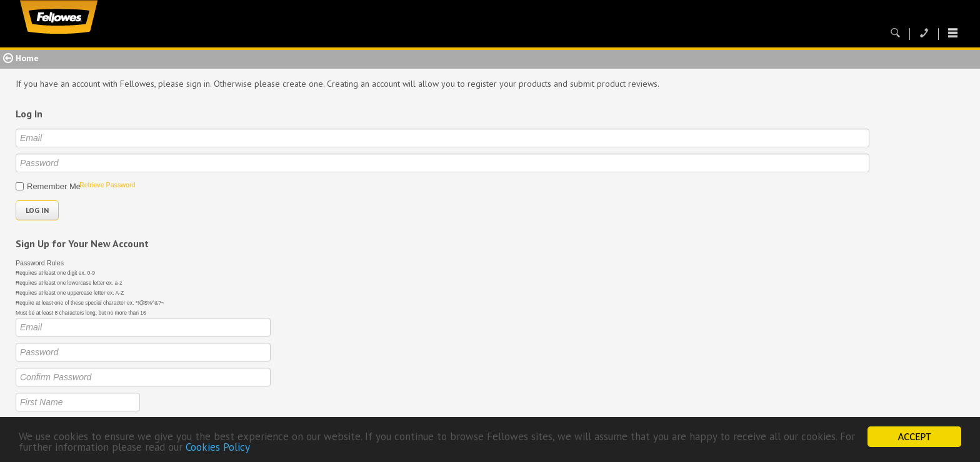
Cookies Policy (218, 448)
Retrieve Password (107, 185)
